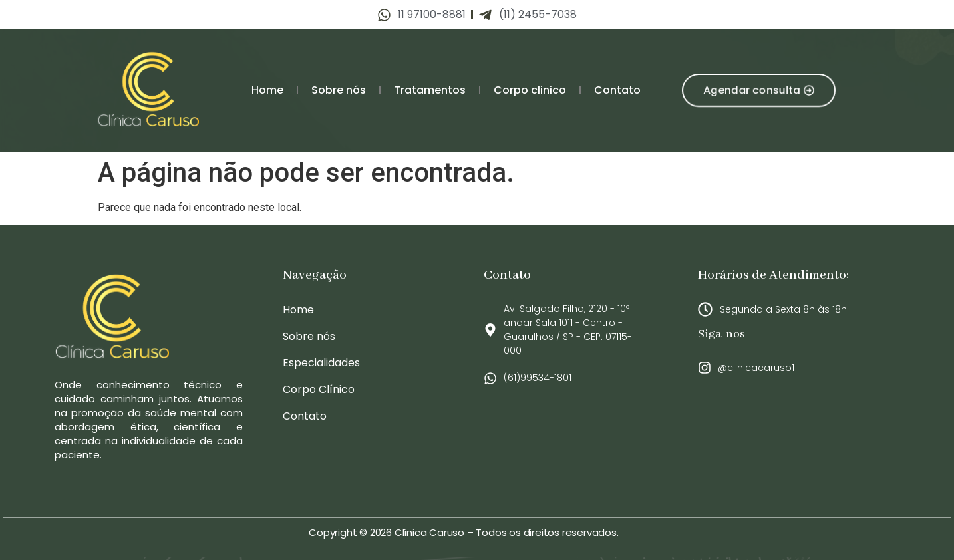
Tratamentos (430, 90)
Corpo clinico (530, 90)
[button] (759, 90)
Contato (617, 90)
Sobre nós (339, 90)
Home (267, 90)
